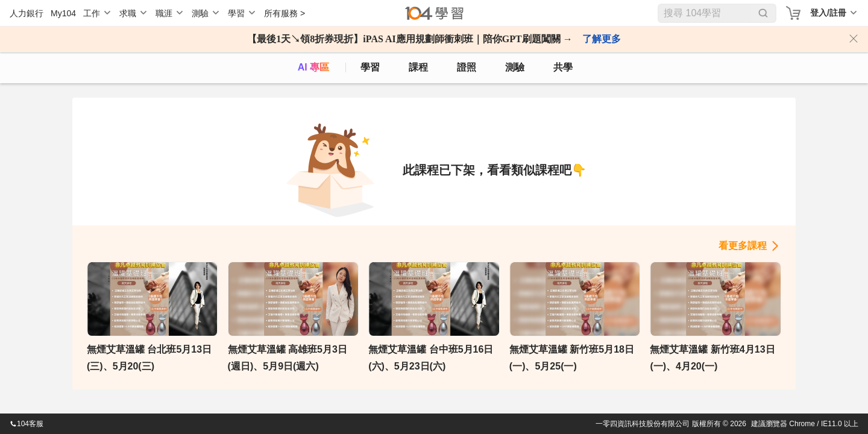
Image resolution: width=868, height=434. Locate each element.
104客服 (27, 424)
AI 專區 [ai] (313, 67)
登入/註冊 (828, 13)
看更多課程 (743, 246)
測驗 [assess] (515, 67)
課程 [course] (418, 67)
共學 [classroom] (563, 67)
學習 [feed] (370, 67)
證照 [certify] (467, 67)
